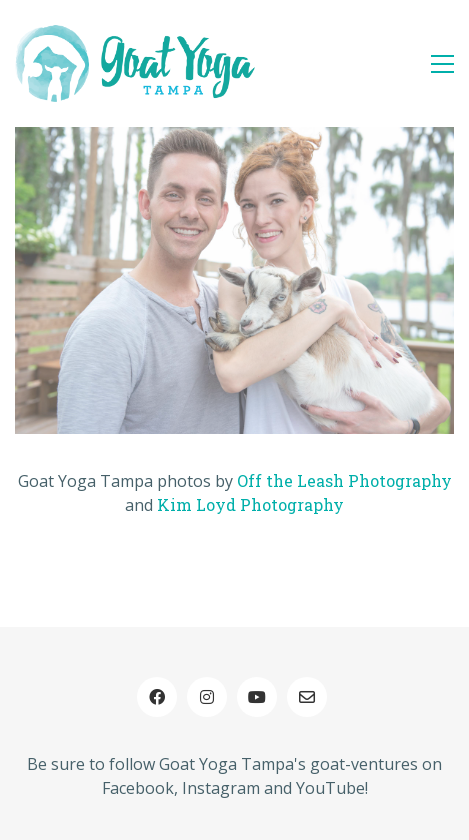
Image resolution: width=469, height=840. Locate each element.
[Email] (307, 697)
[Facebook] (157, 697)
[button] (442, 64)
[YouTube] (257, 697)
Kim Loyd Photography (250, 504)
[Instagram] (207, 697)
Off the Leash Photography (344, 480)
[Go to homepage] (135, 63)
